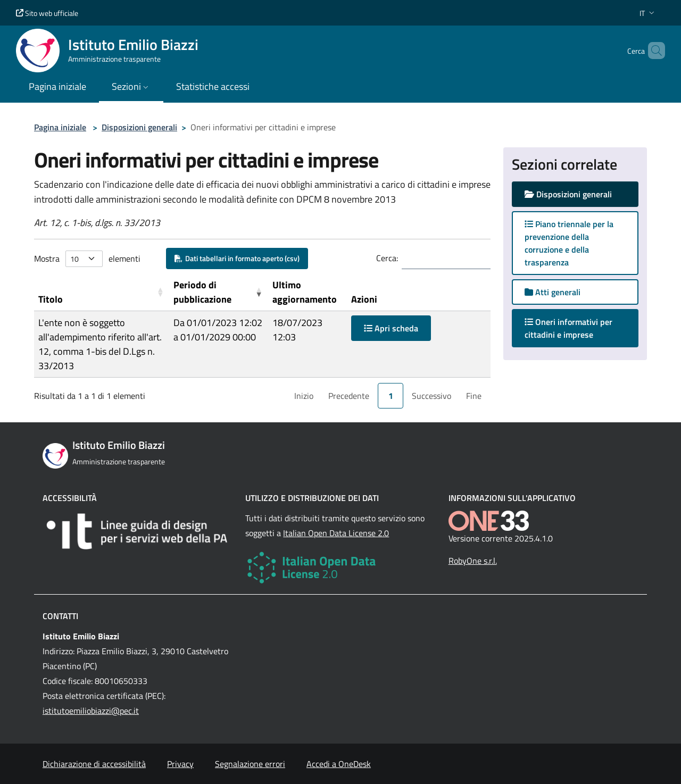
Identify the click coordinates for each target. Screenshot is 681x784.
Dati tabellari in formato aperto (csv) (237, 258)
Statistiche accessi (213, 86)
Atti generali (553, 292)
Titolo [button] (51, 299)
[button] (648, 13)
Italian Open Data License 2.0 (336, 533)
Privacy (180, 764)
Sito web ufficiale (47, 13)
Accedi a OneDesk (339, 764)
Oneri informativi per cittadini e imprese (569, 328)
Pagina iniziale (60, 127)
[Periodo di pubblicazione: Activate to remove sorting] (218, 292)
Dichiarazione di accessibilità (94, 764)
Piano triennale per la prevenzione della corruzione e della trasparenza (569, 243)
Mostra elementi (87, 259)
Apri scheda (391, 328)
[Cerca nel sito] (652, 51)
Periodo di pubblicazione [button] (202, 292)
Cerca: (387, 258)
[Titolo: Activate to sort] (102, 292)
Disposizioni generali (139, 127)
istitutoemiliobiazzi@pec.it (91, 711)
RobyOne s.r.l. (473, 561)
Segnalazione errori (250, 764)
